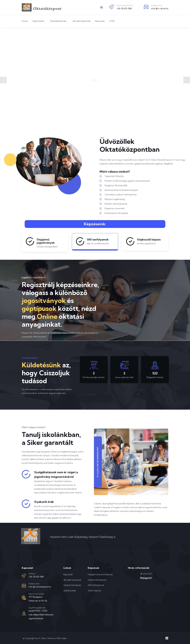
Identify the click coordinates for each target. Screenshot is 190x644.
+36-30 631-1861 (124, 8)
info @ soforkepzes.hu (40, 587)
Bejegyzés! (146, 578)
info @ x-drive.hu (160, 8)
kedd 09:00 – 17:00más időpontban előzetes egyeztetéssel (41, 615)
